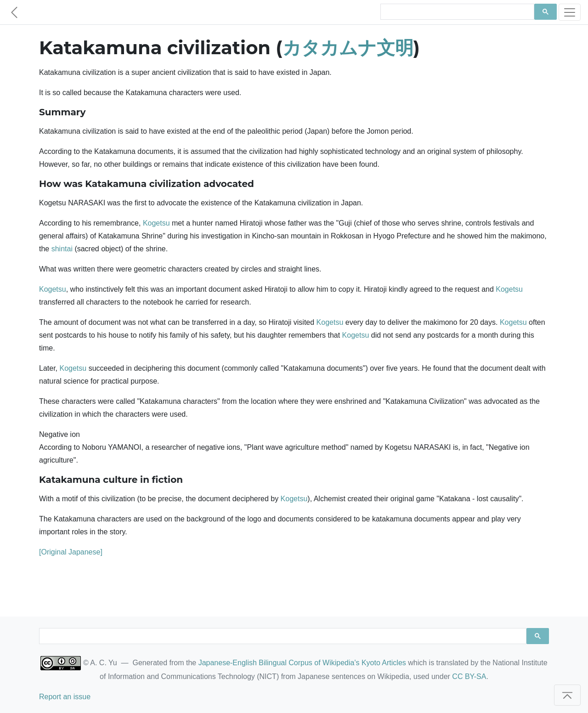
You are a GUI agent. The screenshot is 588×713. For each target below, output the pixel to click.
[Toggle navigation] (570, 12)
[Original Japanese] (71, 552)
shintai (62, 249)
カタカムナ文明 (348, 48)
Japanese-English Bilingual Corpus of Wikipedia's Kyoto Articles (302, 663)
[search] (456, 12)
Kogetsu (156, 223)
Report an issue (65, 697)
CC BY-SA (469, 676)
